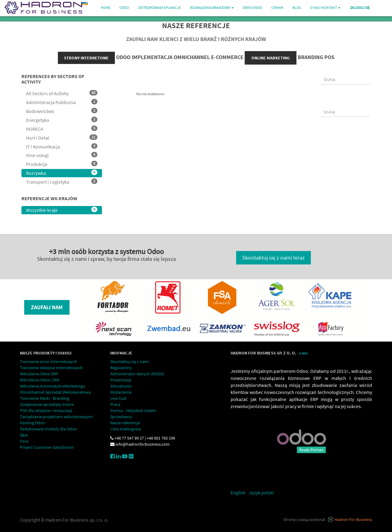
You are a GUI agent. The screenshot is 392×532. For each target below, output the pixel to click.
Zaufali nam (47, 307)
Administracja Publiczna (62, 102)
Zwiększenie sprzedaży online (47, 404)
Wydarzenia (121, 392)
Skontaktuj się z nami (130, 362)
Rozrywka (62, 173)
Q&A (24, 435)
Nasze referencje (125, 423)
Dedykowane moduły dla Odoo (48, 429)
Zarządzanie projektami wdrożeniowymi (56, 417)
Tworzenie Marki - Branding (45, 398)
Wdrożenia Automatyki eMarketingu (53, 386)
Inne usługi (62, 155)
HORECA (62, 129)
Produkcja (62, 164)
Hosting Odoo (32, 423)
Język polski (261, 493)
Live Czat (118, 398)
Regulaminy (121, 368)
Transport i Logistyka (62, 182)
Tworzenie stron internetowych (49, 362)
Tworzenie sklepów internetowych (51, 368)
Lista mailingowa (126, 429)
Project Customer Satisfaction (47, 447)
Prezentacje (121, 380)
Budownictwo (62, 111)
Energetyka (62, 120)
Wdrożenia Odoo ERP (39, 374)
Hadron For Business (353, 519)
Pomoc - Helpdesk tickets (133, 410)
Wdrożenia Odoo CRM (40, 380)
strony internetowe (86, 58)
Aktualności (121, 386)
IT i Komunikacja (62, 146)
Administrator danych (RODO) (137, 374)
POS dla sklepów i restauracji (46, 410)
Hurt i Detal (62, 138)
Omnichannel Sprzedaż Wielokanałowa (55, 392)
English (238, 493)
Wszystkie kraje (62, 210)
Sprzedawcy (121, 417)
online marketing (271, 58)
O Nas (303, 353)
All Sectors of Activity (62, 93)
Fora (24, 441)
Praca (115, 404)
